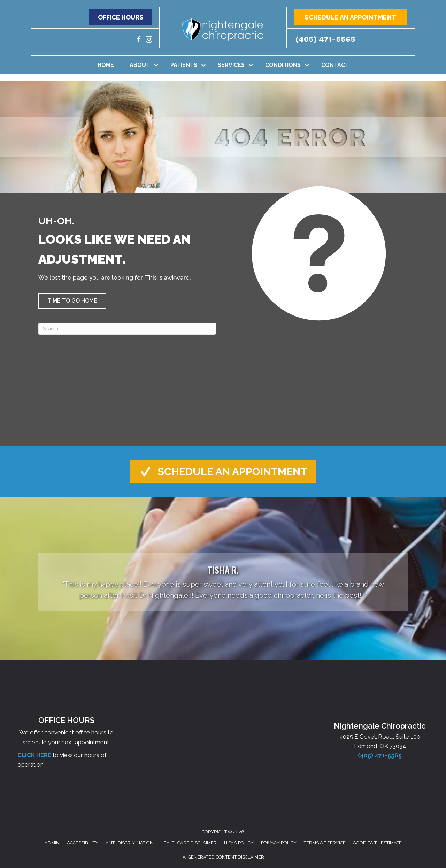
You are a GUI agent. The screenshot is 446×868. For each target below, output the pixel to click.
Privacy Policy (279, 843)
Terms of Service (325, 843)
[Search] (127, 329)
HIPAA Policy (239, 843)
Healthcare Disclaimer (189, 843)
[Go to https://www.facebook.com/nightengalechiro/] (139, 40)
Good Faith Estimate (377, 843)
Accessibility (83, 843)
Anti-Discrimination (129, 843)
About (140, 65)
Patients (184, 65)
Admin (52, 843)
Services (231, 65)
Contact (335, 65)
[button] (121, 17)
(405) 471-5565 (325, 39)
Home (106, 65)
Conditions (283, 65)
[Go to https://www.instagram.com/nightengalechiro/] (149, 40)
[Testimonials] (223, 582)
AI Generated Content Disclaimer (223, 857)
